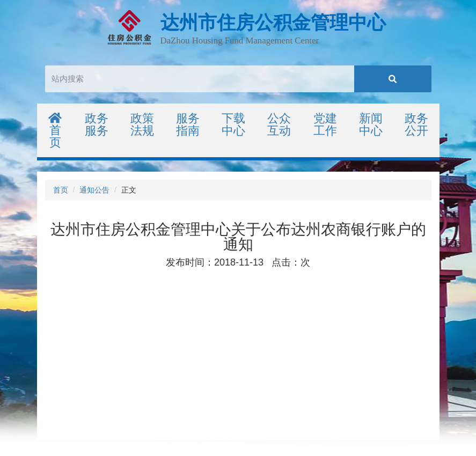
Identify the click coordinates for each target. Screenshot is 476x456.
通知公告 (94, 190)
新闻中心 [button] (371, 124)
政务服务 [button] (97, 124)
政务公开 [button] (416, 124)
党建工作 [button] (325, 124)
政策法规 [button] (142, 124)
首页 (56, 131)
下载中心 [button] (233, 124)
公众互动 (279, 124)
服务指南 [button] (188, 124)
